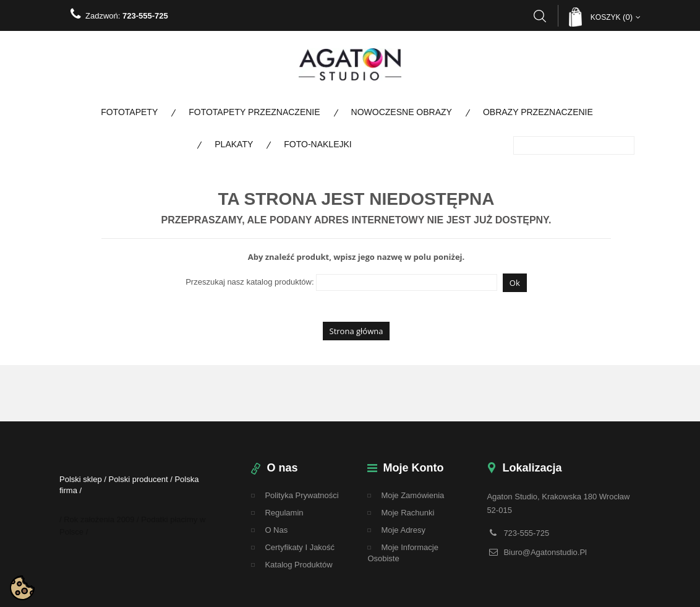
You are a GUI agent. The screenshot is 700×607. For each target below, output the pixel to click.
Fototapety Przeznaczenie (254, 112)
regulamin (284, 513)
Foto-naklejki (318, 144)
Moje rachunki (408, 513)
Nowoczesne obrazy (402, 112)
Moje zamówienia (412, 495)
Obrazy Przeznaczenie (538, 112)
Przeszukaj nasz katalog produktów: (250, 282)
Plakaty (234, 144)
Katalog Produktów (298, 565)
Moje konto (413, 468)
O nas (276, 530)
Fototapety (129, 112)
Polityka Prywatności (301, 495)
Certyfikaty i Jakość (300, 547)
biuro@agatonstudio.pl (545, 552)
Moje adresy (403, 530)
